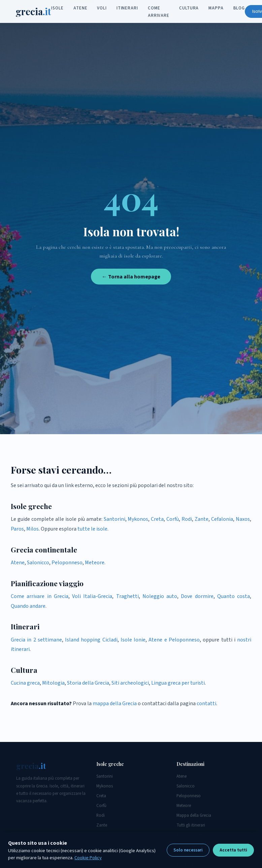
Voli (103, 8)
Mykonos (138, 519)
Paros (17, 529)
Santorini (114, 519)
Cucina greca (25, 683)
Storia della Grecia (88, 683)
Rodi (187, 519)
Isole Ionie (133, 640)
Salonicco (38, 563)
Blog (240, 8)
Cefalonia (222, 519)
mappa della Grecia (115, 704)
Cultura (189, 8)
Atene (81, 8)
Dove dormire (197, 596)
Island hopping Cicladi (91, 640)
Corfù (173, 519)
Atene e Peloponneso (174, 640)
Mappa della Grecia (194, 815)
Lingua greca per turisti (178, 683)
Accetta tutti (233, 850)
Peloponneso (67, 563)
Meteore (95, 563)
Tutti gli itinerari (191, 825)
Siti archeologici (130, 683)
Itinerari (128, 8)
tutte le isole (92, 529)
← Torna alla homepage (131, 277)
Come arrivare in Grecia (40, 596)
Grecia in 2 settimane (36, 640)
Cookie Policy (88, 858)
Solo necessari (188, 850)
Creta (157, 519)
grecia (34, 11)
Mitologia (53, 683)
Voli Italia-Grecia (92, 596)
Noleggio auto (160, 596)
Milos (32, 529)
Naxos (243, 519)
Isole (58, 8)
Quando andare (28, 606)
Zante (202, 519)
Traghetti (127, 596)
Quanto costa (234, 596)
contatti (206, 704)
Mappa (217, 8)
